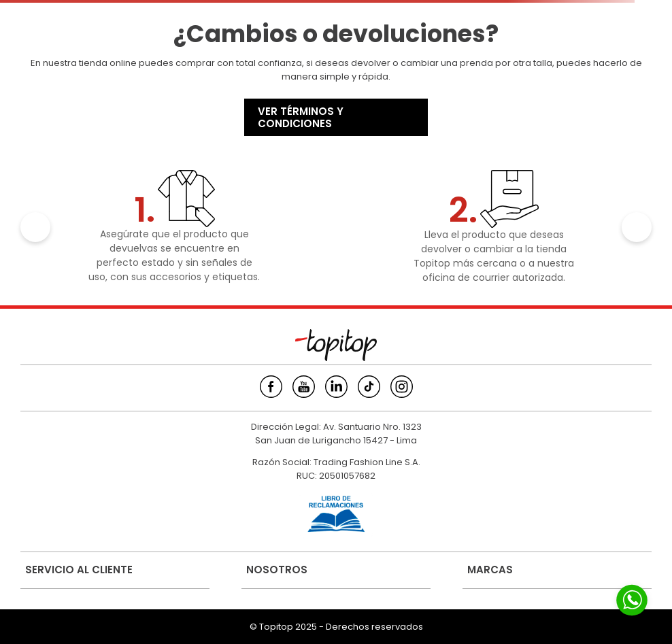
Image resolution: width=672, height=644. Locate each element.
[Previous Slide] (35, 227)
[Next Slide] (637, 227)
